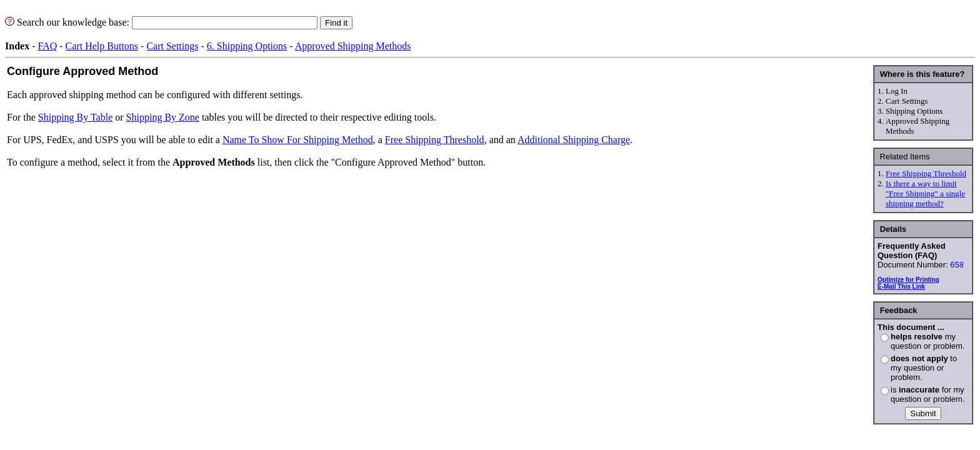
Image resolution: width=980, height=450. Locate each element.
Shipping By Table (75, 117)
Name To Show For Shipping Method (298, 140)
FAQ (47, 46)
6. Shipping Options (247, 46)
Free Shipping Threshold (926, 173)
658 (957, 265)
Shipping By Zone (163, 117)
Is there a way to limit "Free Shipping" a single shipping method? (925, 193)
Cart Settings (172, 46)
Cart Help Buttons (102, 46)
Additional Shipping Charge (574, 140)
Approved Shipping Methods (353, 46)
